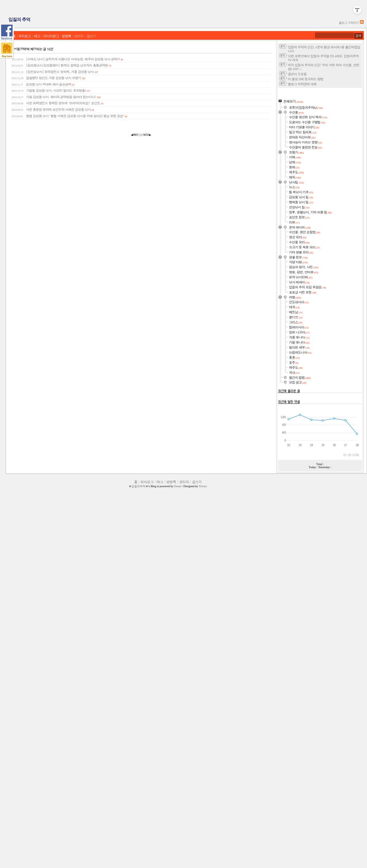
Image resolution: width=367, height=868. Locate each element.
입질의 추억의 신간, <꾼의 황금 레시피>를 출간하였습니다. (324, 49)
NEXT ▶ (147, 135)
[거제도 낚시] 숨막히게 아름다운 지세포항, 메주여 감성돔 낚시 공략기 (67, 59)
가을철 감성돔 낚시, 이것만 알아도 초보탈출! (51, 90)
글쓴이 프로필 (297, 74)
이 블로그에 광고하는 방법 (305, 79)
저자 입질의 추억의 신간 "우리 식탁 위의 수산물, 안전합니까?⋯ (324, 67)
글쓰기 (91, 36)
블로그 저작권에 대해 (302, 84)
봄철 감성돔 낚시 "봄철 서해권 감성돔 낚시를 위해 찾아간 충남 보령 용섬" (69, 116)
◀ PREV (135, 135)
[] (141, 135)
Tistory (203, 846)
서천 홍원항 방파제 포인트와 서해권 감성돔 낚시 (53, 109)
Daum (177, 846)
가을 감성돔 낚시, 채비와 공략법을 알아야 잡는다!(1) (56, 97)
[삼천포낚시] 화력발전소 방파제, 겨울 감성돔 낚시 (55, 72)
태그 (37, 36)
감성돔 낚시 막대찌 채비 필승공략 (43, 84)
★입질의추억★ (138, 846)
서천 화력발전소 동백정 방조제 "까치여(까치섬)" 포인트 (57, 103)
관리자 (79, 36)
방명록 (66, 36)
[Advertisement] (320, 124)
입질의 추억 (19, 19)
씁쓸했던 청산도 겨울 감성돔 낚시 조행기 (48, 78)
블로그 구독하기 (349, 23)
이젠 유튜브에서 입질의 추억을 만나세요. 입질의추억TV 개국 (323, 58)
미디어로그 (51, 36)
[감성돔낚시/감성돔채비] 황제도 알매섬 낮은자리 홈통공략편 (61, 65)
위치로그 (25, 36)
